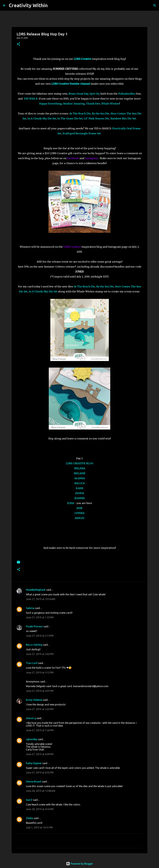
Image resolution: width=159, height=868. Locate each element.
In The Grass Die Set (70, 118)
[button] (18, 44)
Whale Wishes (110, 104)
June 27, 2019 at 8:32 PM (40, 773)
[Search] (52, 5)
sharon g (31, 718)
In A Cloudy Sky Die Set (42, 118)
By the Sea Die (101, 114)
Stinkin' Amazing (74, 104)
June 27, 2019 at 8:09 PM (40, 754)
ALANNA (80, 478)
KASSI (79, 488)
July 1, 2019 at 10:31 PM (39, 827)
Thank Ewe (93, 104)
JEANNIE (80, 498)
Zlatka (30, 818)
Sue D (29, 800)
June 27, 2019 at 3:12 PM (40, 673)
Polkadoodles (127, 94)
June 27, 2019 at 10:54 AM (41, 599)
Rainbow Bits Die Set (123, 118)
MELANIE (80, 473)
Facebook (73, 158)
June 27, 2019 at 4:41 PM (40, 691)
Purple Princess (34, 626)
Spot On (94, 94)
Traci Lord (32, 663)
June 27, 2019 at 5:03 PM (40, 709)
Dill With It (31, 99)
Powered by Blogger (79, 864)
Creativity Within (28, 5)
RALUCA (79, 483)
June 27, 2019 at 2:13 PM (40, 636)
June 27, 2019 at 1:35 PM (40, 617)
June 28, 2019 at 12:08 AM (41, 791)
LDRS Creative (72, 247)
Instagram (91, 158)
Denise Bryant (34, 782)
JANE (79, 508)
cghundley (32, 739)
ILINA (71, 503)
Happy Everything (50, 104)
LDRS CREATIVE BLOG (80, 463)
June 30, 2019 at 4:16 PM (40, 809)
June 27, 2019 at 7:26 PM (40, 730)
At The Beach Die (80, 114)
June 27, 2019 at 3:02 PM (40, 654)
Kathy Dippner (34, 763)
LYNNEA (79, 513)
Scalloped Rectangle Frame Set (82, 133)
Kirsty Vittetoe (34, 700)
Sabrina (30, 608)
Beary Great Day (78, 94)
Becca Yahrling (34, 645)
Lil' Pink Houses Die (97, 118)
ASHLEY (80, 518)
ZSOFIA (79, 493)
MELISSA (80, 468)
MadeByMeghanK (36, 590)
